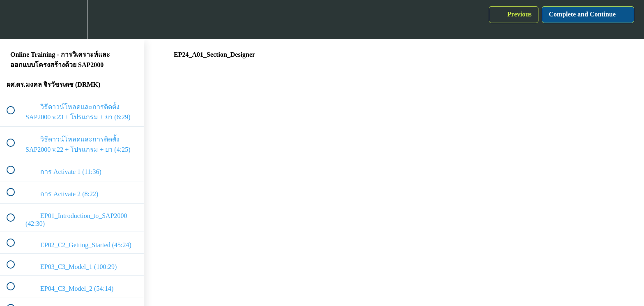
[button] (15, 20)
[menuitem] (72, 20)
